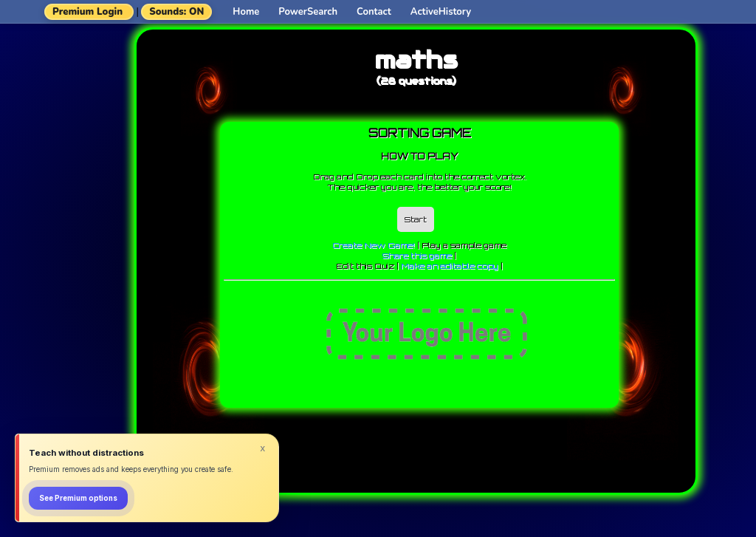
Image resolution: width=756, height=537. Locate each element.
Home (246, 12)
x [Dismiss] (263, 448)
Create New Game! (374, 245)
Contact (374, 12)
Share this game (417, 256)
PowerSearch (308, 12)
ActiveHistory (441, 12)
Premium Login (87, 12)
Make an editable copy (450, 266)
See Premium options (78, 498)
